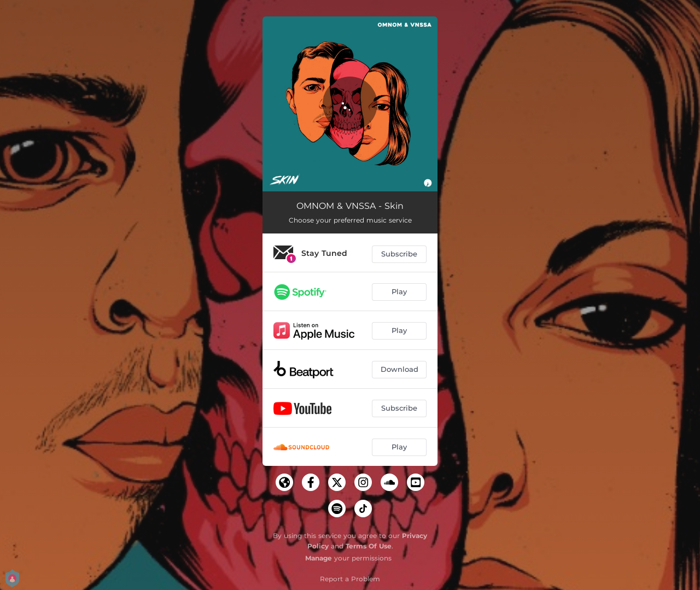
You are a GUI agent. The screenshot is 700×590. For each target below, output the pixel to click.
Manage (319, 558)
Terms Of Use (369, 546)
